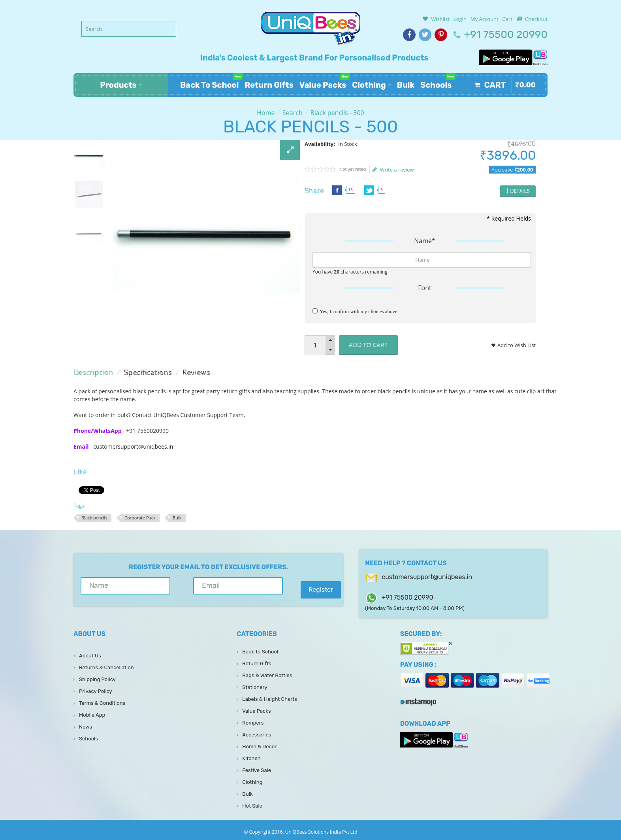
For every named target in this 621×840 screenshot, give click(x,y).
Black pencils (94, 518)
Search (293, 113)
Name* (425, 241)
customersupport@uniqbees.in (427, 577)
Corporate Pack (140, 518)
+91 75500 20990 (506, 35)
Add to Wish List (517, 345)
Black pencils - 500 (337, 113)
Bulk (177, 518)
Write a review (393, 170)
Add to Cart (368, 345)
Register (309, 590)
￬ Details (518, 191)
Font (424, 288)
